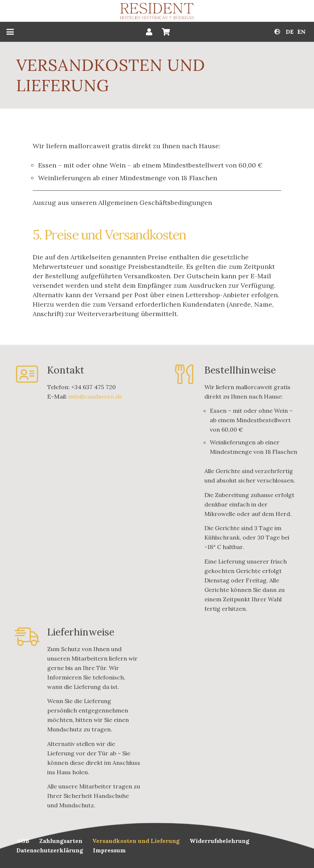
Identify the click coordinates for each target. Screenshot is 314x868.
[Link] (157, 11)
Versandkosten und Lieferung (136, 841)
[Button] (149, 32)
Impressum (109, 850)
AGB (23, 841)
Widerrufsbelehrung (219, 841)
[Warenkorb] (166, 32)
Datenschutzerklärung (50, 850)
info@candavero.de (95, 396)
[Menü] (10, 32)
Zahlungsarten (61, 841)
